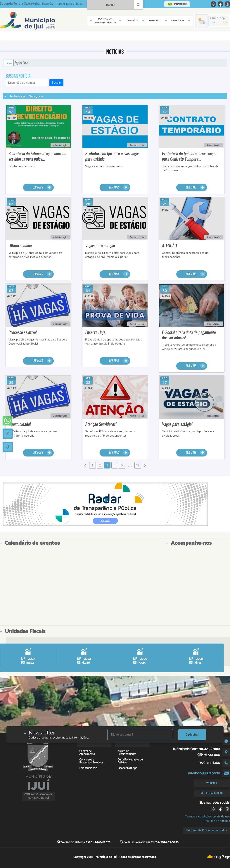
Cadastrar (192, 735)
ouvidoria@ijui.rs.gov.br (204, 773)
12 (138, 465)
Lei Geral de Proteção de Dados (206, 830)
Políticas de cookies (217, 821)
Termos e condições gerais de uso (208, 816)
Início (9, 63)
